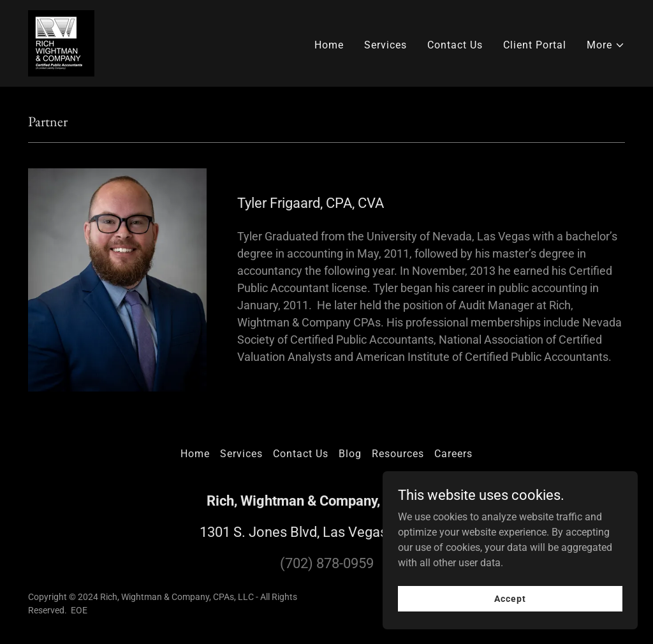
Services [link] (385, 45)
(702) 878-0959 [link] (327, 563)
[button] (606, 45)
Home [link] (329, 45)
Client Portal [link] (535, 45)
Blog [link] (350, 454)
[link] (61, 42)
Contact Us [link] (455, 45)
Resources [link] (398, 454)
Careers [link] (453, 454)
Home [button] (195, 454)
